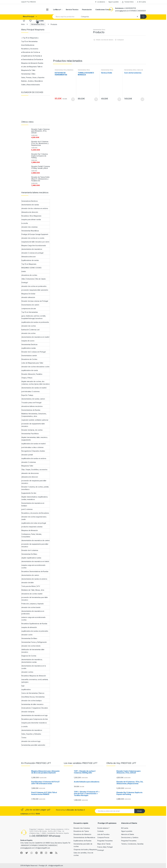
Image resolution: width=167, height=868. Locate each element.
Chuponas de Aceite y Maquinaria (85, 850)
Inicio (23, 24)
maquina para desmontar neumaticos (34, 723)
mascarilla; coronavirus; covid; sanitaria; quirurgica (35, 681)
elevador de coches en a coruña (33, 238)
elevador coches (27, 672)
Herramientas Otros (38, 24)
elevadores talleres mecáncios (32, 406)
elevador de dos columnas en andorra (35, 208)
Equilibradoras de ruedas (30, 260)
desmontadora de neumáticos (32, 730)
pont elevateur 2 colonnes (31, 391)
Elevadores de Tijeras (81, 831)
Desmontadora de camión (30, 305)
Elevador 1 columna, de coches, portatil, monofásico (35, 488)
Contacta (100, 831)
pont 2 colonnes (27, 509)
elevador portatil (27, 455)
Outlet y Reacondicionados (31, 85)
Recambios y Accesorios (30, 49)
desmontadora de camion (30, 575)
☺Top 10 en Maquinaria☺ (30, 38)
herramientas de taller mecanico (32, 704)
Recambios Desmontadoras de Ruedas (35, 571)
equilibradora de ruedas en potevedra (35, 631)
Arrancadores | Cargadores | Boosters (35, 708)
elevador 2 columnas (29, 462)
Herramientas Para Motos (30, 434)
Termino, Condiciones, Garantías (132, 844)
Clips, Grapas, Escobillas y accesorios (34, 470)
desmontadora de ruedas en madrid (34, 388)
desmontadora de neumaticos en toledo (35, 561)
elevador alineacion (28, 297)
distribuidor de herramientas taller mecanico (33, 651)
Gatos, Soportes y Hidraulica (31, 734)
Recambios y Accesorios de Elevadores (35, 513)
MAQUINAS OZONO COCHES (31, 268)
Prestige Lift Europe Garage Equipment (35, 234)
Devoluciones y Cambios (130, 837)
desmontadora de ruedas (30, 205)
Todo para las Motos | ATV (31, 586)
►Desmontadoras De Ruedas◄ (32, 59)
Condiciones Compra (103, 10)
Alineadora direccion (29, 257)
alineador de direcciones (30, 473)
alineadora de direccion (30, 477)
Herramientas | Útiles (28, 74)
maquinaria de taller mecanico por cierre (35, 242)
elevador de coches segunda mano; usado (34, 518)
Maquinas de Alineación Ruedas (32, 63)
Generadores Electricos (30, 201)
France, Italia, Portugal (105, 847)
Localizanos (100, 2)
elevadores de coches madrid (32, 594)
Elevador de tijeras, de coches (32, 430)
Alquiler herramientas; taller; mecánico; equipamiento (34, 439)
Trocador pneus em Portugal (31, 403)
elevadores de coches (29, 275)
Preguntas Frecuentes (105, 841)
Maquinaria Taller (27, 466)
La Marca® (57, 10)
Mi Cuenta (141, 2)
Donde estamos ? (103, 828)
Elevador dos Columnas (82, 828)
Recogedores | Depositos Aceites (33, 451)
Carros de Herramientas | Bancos (134, 71)
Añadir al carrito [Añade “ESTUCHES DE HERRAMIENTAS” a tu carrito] (73, 99)
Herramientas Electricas (29, 344)
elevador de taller (28, 583)
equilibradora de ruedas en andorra (34, 458)
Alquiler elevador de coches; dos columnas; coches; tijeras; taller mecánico (36, 383)
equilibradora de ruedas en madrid (33, 444)
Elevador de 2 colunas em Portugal (33, 352)
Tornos (24, 738)
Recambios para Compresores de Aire (35, 719)
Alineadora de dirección (30, 212)
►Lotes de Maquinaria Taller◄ (32, 67)
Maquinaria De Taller (28, 70)
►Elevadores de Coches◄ (31, 52)
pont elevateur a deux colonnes (32, 447)
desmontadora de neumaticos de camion (36, 540)
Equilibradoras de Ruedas (82, 841)
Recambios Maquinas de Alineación (34, 676)
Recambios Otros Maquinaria (31, 216)
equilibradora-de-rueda (30, 370)
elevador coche (27, 635)
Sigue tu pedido (114, 2)
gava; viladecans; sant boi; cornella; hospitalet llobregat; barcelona (34, 317)
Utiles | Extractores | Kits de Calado (34, 279)
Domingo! (25, 282)
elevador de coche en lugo (31, 741)
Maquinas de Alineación (30, 530)
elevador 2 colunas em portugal (32, 253)
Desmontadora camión (29, 356)
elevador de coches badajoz (31, 701)
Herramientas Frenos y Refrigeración (34, 642)
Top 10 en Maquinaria (29, 264)
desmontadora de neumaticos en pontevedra (33, 612)
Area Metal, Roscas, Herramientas (33, 697)
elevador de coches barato (31, 607)
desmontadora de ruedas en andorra (34, 579)
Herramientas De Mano (29, 554)
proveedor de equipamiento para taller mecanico (35, 545)
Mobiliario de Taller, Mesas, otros (33, 590)
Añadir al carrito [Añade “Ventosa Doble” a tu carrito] (119, 99)
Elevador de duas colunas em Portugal (35, 301)
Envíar (140, 811)
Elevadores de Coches (29, 359)
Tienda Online (128, 2)
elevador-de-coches (29, 326)
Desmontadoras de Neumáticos (84, 837)
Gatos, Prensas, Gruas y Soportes (33, 77)
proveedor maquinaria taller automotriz (35, 290)
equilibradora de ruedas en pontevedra (35, 322)
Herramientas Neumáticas (30, 231)
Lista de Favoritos (103, 834)
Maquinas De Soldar (28, 294)
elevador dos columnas (30, 227)
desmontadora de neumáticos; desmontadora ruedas (32, 661)
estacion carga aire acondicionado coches (33, 619)
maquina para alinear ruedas (31, 219)
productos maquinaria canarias (32, 527)
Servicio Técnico (72, 10)
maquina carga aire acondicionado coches (33, 566)
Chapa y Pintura (27, 378)
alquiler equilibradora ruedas (31, 558)
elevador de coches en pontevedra (34, 286)
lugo (23, 686)
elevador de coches (28, 333)
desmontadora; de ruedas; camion (33, 399)
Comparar (120, 40)
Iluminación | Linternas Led (30, 330)
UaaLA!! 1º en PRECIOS (28, 2)
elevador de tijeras (28, 712)
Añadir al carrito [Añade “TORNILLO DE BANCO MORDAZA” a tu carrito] (96, 99)
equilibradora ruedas (29, 348)
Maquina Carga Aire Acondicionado (34, 245)
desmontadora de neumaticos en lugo (35, 715)
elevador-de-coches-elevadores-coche (35, 367)
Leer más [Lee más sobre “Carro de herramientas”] (142, 99)
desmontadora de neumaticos (32, 249)
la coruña (25, 223)
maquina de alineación (29, 627)
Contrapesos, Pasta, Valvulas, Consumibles (32, 535)
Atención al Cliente (128, 834)
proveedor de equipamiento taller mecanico (33, 425)
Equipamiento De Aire (29, 493)
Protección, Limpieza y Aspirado (33, 604)
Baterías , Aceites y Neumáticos (32, 81)
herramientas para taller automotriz (33, 745)
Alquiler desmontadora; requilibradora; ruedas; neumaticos (35, 498)
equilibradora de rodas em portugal (34, 523)
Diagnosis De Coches (29, 656)
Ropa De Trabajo (27, 395)
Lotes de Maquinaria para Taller (32, 363)
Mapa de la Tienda (104, 844)
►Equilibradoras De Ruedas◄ (32, 56)
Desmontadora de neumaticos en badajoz (33, 504)
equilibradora (26, 689)
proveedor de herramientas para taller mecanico (35, 599)
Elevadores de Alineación (82, 834)
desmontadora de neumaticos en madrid (35, 337)
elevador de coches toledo (31, 646)
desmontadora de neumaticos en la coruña (34, 667)
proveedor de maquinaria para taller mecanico (34, 482)
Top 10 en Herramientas (29, 41)
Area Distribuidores (28, 45)
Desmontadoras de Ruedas (31, 410)
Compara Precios (103, 837)
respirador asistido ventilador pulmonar (35, 420)
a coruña (24, 726)
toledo (24, 271)
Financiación (87, 10)
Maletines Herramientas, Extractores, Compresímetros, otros (34, 415)
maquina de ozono (28, 341)
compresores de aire (29, 309)
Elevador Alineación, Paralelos (32, 374)
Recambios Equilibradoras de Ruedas (34, 624)
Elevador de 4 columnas (30, 550)
